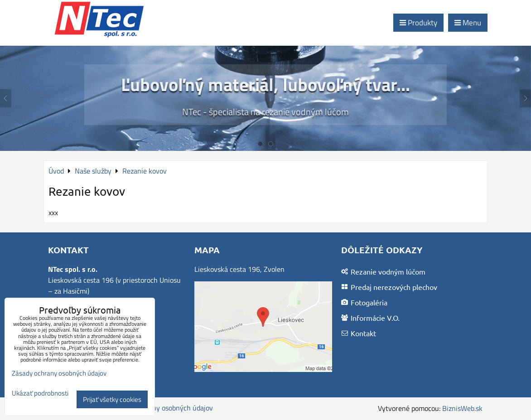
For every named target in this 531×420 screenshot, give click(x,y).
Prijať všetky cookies (112, 399)
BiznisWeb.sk (462, 408)
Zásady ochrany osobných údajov (162, 408)
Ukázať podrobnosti (40, 393)
